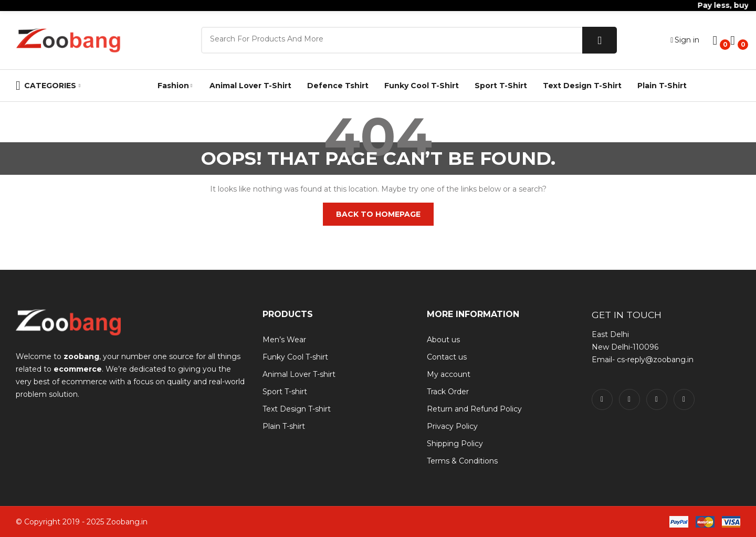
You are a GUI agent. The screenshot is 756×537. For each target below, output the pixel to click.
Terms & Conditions (462, 461)
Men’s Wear (284, 340)
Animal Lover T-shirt (299, 374)
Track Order (448, 392)
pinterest (684, 399)
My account (449, 374)
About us (443, 340)
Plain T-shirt (284, 426)
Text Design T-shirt (297, 409)
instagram (657, 399)
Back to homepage (378, 214)
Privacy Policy (452, 426)
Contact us (447, 357)
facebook (602, 399)
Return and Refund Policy (474, 409)
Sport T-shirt (285, 392)
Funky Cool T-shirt (295, 357)
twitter (629, 399)
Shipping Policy (455, 444)
